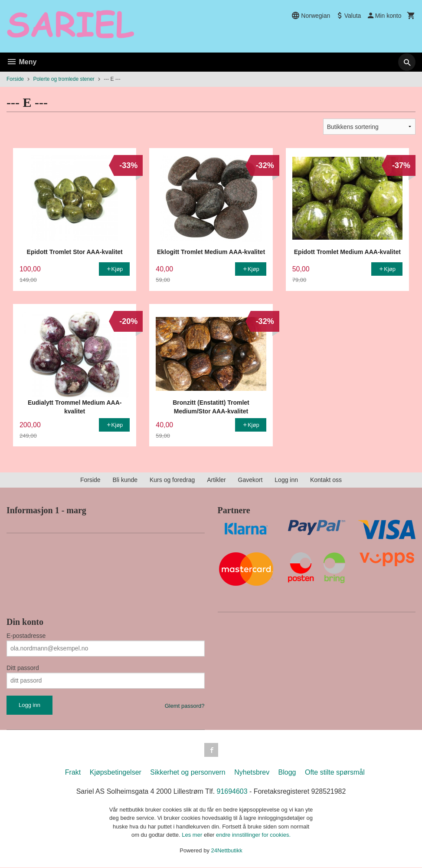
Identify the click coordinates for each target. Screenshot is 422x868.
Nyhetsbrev (252, 772)
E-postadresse (26, 636)
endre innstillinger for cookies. (253, 835)
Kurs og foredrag (172, 480)
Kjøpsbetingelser (116, 772)
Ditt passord (23, 668)
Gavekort (250, 480)
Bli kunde (125, 480)
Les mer (193, 835)
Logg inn (286, 480)
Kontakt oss (326, 480)
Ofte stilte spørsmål (335, 772)
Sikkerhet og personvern (188, 772)
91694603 (232, 791)
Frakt (73, 772)
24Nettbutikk (227, 850)
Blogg (287, 772)
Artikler (216, 480)
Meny (21, 62)
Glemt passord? (185, 706)
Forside (15, 79)
